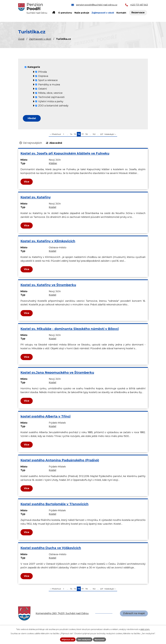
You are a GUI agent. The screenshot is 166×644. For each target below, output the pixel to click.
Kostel (53, 208)
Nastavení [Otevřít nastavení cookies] (100, 639)
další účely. (145, 629)
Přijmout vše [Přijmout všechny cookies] (67, 639)
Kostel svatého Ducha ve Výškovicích (51, 548)
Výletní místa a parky (51, 101)
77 (83, 135)
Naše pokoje (82, 13)
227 (102, 135)
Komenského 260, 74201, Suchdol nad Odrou (62, 614)
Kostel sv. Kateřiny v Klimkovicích (48, 242)
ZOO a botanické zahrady (53, 106)
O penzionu (65, 13)
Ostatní (43, 89)
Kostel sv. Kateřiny (36, 198)
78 (86, 135)
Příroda (43, 72)
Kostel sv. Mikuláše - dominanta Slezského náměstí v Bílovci (70, 329)
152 (94, 135)
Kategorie (34, 67)
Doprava (43, 76)
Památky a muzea (49, 84)
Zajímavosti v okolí (40, 39)
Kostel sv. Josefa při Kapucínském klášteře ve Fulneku (65, 154)
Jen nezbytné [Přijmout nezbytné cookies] (84, 639)
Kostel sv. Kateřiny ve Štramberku (48, 286)
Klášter (53, 164)
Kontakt (121, 13)
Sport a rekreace (48, 80)
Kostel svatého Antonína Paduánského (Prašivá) (60, 461)
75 (75, 135)
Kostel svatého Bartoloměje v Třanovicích (55, 505)
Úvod (21, 39)
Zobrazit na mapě (133, 614)
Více (27, 182)
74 (71, 135)
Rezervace (139, 13)
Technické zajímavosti (51, 97)
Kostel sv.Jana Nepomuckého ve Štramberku (57, 373)
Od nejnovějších (33, 143)
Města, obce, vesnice (50, 93)
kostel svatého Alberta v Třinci (46, 417)
